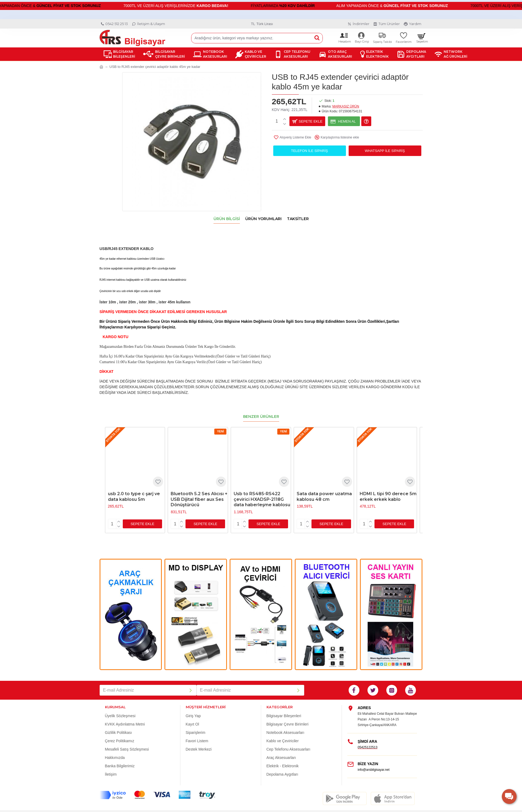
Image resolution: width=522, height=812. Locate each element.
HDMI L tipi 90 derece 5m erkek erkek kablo (388, 490)
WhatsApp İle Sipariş (385, 151)
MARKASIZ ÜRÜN (346, 106)
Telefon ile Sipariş (309, 151)
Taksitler (298, 219)
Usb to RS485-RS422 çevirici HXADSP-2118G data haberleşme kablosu (262, 493)
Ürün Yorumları (263, 219)
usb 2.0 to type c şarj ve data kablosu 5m (134, 490)
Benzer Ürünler (261, 410)
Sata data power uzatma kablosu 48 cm (324, 490)
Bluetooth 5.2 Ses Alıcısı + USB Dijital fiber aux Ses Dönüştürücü (199, 493)
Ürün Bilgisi (227, 219)
